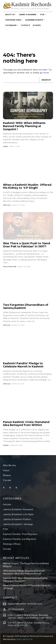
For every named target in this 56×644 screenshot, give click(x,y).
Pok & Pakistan (10, 267)
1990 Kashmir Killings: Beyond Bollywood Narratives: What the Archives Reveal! (24, 572)
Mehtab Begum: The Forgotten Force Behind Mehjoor (26, 565)
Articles (7, 205)
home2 (6, 445)
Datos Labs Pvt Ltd (24, 639)
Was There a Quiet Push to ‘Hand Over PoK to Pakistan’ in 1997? (27, 245)
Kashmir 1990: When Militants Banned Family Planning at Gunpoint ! (24, 126)
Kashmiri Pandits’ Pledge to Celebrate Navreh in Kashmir (23, 365)
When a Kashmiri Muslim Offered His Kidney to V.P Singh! (27, 186)
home (46, 73)
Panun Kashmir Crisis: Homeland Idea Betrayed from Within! (26, 424)
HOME (5, 146)
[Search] (46, 80)
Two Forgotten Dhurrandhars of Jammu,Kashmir (26, 306)
